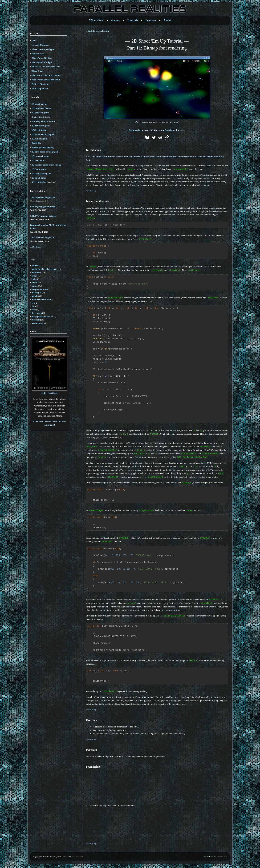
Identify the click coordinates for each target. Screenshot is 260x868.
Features (151, 20)
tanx (34, 310)
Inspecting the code (153, 130)
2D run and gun (39, 139)
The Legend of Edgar (42, 62)
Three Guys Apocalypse (43, 49)
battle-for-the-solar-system (44, 269)
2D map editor (38, 160)
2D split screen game (41, 173)
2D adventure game (41, 126)
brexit (34, 276)
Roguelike (36, 143)
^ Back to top (91, 191)
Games (115, 20)
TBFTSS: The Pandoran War (46, 67)
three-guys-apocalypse (42, 316)
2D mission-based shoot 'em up (46, 165)
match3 (35, 296)
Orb (33, 41)
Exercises (169, 130)
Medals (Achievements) (43, 147)
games (34, 286)
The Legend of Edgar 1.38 (43, 197)
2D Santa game (39, 169)
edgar (34, 283)
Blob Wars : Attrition (42, 58)
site (33, 306)
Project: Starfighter (41, 84)
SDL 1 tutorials (39, 182)
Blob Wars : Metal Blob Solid (46, 80)
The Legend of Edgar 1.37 (43, 238)
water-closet (37, 323)
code (34, 279)
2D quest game (39, 178)
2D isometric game (40, 156)
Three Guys (37, 71)
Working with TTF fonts (43, 121)
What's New (96, 20)
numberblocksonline (41, 299)
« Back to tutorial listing (98, 31)
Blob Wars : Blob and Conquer (46, 75)
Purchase (181, 130)
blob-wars (36, 272)
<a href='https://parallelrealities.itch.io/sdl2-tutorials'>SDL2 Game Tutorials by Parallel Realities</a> (134, 820)
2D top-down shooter (42, 108)
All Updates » (36, 247)
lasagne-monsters (40, 289)
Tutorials (132, 20)
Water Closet (38, 54)
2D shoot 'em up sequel (43, 134)
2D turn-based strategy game (45, 152)
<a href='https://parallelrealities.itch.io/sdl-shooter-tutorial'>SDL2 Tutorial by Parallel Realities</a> (134, 782)
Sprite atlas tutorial (41, 117)
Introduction (135, 130)
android (35, 266)
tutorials (36, 320)
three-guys (36, 313)
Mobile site (130, 864)
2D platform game (40, 113)
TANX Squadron (40, 88)
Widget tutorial (39, 130)
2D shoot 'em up (39, 104)
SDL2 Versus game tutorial (43, 216)
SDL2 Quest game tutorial (43, 207)
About (167, 20)
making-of (36, 293)
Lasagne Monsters (40, 45)
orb (33, 303)
